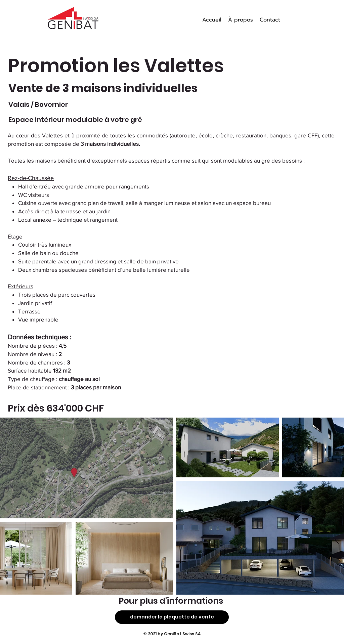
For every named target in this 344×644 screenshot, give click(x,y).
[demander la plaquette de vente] (172, 617)
